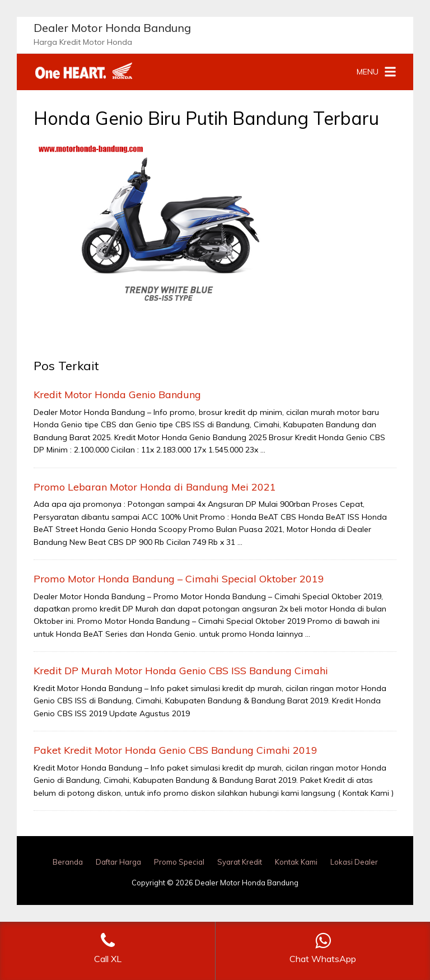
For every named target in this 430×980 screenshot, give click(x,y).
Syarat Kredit (240, 862)
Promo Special (179, 862)
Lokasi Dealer (354, 862)
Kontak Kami (296, 862)
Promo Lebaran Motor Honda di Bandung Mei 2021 (155, 487)
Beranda (68, 862)
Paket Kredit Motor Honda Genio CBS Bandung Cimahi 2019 (176, 750)
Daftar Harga (118, 862)
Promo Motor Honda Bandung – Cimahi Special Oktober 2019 (179, 579)
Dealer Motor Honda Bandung (112, 28)
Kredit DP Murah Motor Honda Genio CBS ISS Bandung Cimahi (181, 671)
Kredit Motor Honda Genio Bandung (117, 395)
